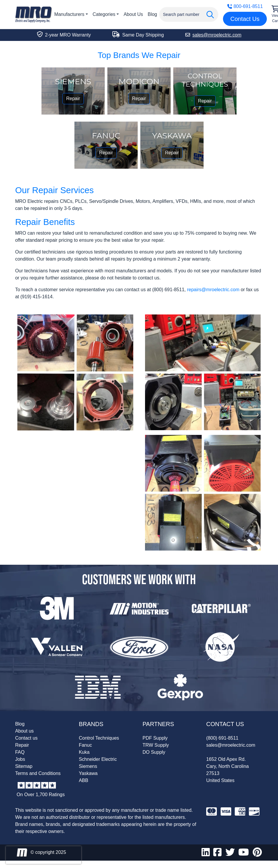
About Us (133, 14)
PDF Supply (155, 738)
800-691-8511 (245, 6)
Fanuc (85, 745)
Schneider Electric (98, 759)
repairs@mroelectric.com (213, 290)
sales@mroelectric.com (231, 745)
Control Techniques (99, 738)
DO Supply (154, 752)
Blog (152, 14)
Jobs (20, 759)
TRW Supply (156, 745)
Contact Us (245, 19)
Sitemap (24, 766)
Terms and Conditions (38, 773)
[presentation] (44, 855)
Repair (73, 98)
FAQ (20, 752)
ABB (84, 780)
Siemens (88, 766)
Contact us (26, 738)
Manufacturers (69, 14)
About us (24, 731)
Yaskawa (88, 773)
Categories (104, 14)
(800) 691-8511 (222, 738)
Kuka (84, 752)
